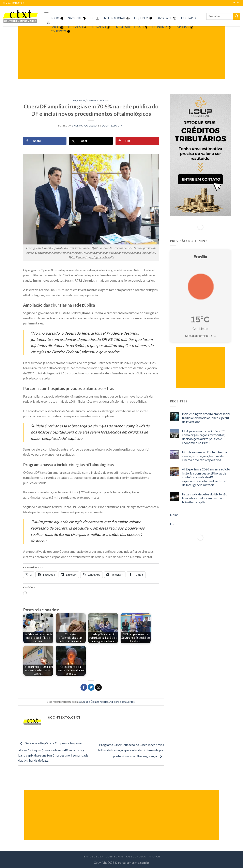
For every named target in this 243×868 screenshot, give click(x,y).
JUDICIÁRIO (188, 18)
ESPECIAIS (183, 27)
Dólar (174, 515)
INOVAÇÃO (99, 27)
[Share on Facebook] (45, 141)
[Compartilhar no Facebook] (84, 687)
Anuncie (155, 857)
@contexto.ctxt (113, 126)
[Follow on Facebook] (234, 3)
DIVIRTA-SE (164, 18)
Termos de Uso (93, 857)
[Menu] (46, 11)
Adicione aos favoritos (122, 702)
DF (92, 18)
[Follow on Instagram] (238, 3)
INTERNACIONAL (114, 18)
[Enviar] (237, 16)
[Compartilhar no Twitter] (91, 687)
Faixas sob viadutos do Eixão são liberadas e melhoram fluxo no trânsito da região (205, 498)
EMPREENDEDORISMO (129, 27)
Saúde (81, 100)
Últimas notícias (97, 100)
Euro (173, 524)
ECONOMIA (160, 27)
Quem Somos (115, 857)
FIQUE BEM (141, 18)
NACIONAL (75, 18)
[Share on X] (91, 141)
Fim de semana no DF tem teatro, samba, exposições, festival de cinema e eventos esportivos (205, 456)
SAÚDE (55, 27)
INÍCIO (55, 18)
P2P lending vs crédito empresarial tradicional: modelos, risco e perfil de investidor (206, 418)
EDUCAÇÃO (75, 27)
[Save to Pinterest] (137, 141)
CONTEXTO (58, 31)
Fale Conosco (136, 857)
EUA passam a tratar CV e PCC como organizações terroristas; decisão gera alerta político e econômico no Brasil (204, 437)
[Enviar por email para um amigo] (98, 687)
